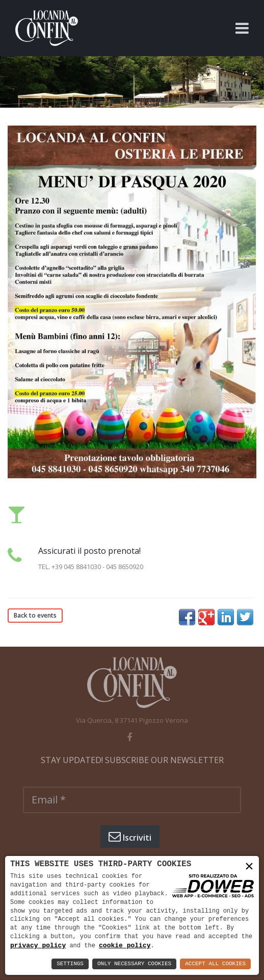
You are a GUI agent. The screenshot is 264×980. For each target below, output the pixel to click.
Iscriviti (130, 837)
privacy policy (38, 945)
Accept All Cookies (215, 964)
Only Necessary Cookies (134, 964)
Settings (70, 964)
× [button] (249, 866)
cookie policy (125, 945)
